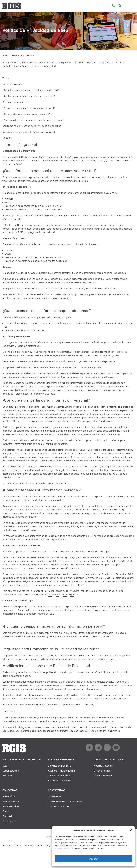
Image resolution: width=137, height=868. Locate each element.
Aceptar (94, 859)
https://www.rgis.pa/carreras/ (78, 157)
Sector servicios (11, 771)
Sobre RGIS (9, 796)
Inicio (5, 55)
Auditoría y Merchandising (61, 771)
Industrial (7, 776)
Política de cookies (12, 845)
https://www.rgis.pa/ (48, 157)
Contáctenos (55, 796)
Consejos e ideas (103, 771)
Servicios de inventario (60, 766)
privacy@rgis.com (111, 355)
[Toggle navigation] (130, 6)
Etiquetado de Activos (59, 781)
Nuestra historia (11, 801)
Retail (5, 766)
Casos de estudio (103, 776)
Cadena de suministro (59, 776)
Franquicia (8, 816)
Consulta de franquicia (60, 806)
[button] (131, 830)
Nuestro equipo (11, 806)
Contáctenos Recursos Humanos (65, 801)
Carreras (7, 811)
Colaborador (9, 821)
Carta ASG (29, 845)
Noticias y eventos (103, 766)
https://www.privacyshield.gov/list (61, 595)
